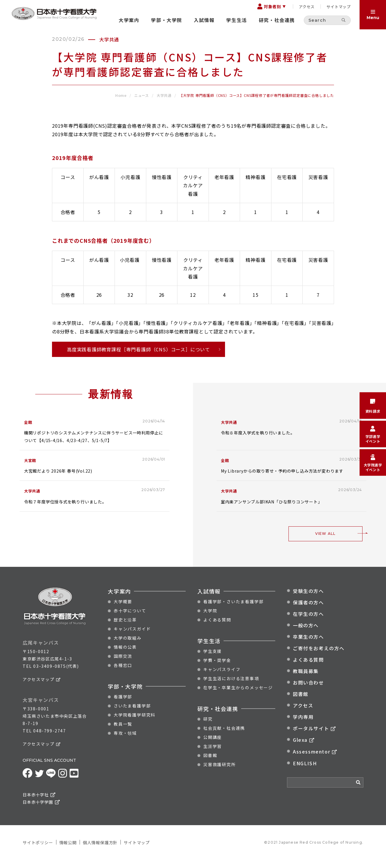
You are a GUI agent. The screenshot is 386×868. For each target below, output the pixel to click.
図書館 (210, 764)
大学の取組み (128, 646)
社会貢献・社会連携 (224, 736)
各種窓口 (123, 674)
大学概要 (123, 610)
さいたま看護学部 (132, 714)
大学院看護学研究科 (135, 723)
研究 (208, 727)
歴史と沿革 (125, 628)
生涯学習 (213, 755)
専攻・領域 (125, 741)
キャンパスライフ (222, 678)
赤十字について (130, 619)
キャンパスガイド (132, 637)
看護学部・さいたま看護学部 (233, 610)
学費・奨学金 (217, 669)
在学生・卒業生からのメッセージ (238, 696)
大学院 (210, 619)
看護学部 (123, 705)
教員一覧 (123, 732)
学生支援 (213, 660)
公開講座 (213, 746)
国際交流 (123, 665)
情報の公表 (125, 655)
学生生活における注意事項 (231, 687)
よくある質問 (217, 628)
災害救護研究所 (220, 773)
